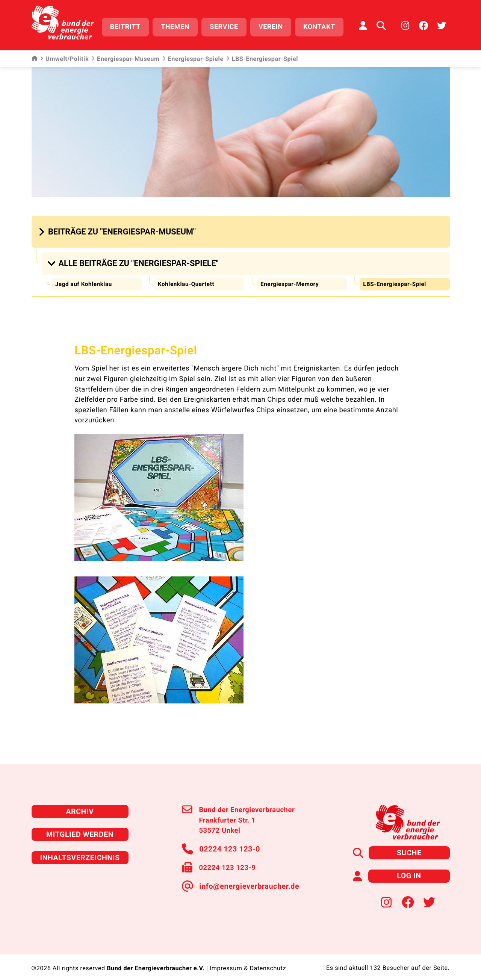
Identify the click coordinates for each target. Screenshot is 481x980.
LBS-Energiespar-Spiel (396, 279)
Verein (275, 25)
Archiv (80, 805)
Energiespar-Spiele (193, 56)
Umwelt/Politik (64, 56)
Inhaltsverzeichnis (80, 850)
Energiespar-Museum (125, 56)
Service (228, 25)
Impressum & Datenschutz (248, 959)
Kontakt (323, 25)
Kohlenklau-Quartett (187, 279)
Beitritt (129, 25)
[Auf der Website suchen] (381, 24)
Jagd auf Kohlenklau (85, 279)
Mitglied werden (80, 828)
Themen (179, 25)
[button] (118, 229)
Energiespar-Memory (291, 279)
